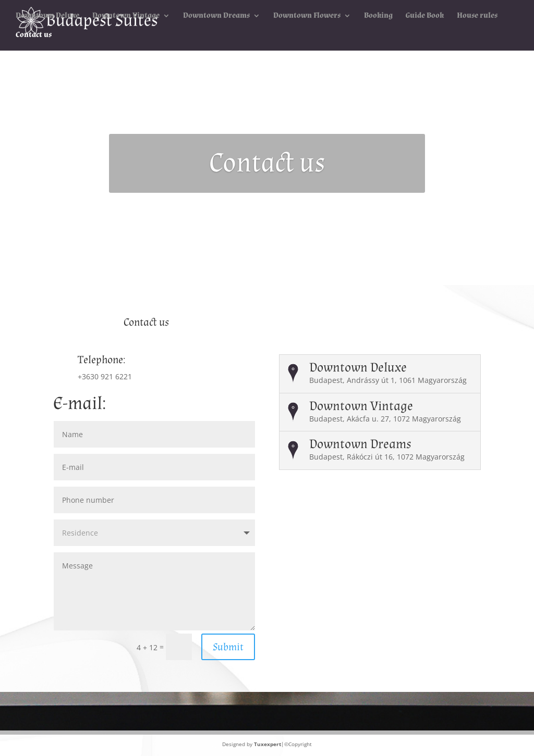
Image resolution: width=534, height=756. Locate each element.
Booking (378, 16)
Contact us (34, 35)
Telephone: (101, 360)
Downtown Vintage (126, 16)
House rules (477, 16)
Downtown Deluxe (47, 16)
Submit (228, 647)
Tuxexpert (268, 744)
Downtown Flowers (307, 16)
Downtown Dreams (216, 16)
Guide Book (425, 16)
